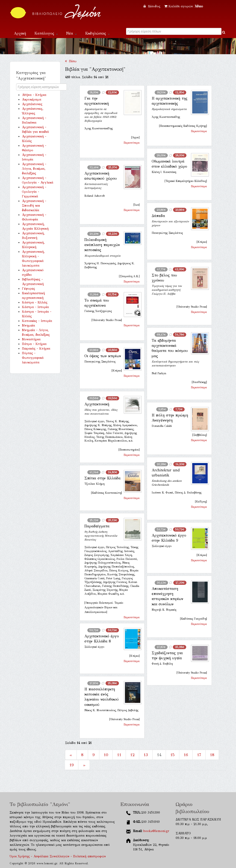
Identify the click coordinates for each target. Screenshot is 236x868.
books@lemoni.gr (156, 831)
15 (173, 755)
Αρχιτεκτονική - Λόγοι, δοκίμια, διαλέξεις (34, 169)
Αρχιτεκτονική (97, 404)
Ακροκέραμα (32, 100)
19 (72, 765)
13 (146, 755)
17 (199, 755)
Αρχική (20, 33)
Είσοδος (153, 6)
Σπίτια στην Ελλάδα (102, 478)
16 (186, 755)
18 (212, 755)
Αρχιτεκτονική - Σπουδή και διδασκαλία (34, 206)
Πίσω (71, 61)
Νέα (71, 33)
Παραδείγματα (97, 526)
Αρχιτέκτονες (32, 104)
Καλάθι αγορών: (184, 6)
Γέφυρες (28, 289)
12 (132, 755)
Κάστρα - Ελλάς (35, 302)
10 (106, 755)
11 (119, 755)
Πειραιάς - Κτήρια (36, 349)
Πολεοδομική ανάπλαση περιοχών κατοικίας (102, 245)
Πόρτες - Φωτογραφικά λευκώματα (33, 358)
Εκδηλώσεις (97, 33)
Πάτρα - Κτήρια (34, 344)
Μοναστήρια (31, 339)
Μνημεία (28, 325)
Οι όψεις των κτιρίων (103, 356)
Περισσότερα (132, 143)
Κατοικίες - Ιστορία (37, 321)
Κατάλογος (46, 33)
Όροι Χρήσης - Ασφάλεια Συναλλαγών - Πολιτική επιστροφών (58, 856)
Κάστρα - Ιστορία (35, 307)
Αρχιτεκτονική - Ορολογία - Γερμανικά (34, 192)
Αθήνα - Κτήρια (34, 95)
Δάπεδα (158, 216)
